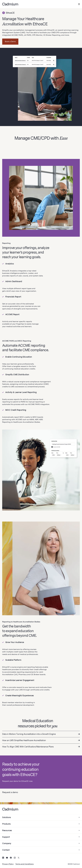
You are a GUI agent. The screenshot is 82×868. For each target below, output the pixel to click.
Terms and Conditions (24, 864)
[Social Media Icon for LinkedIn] (3, 858)
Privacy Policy (8, 864)
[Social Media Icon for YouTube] (7, 858)
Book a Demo (10, 41)
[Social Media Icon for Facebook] (11, 858)
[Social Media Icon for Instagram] (15, 858)
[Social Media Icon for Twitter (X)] (19, 858)
